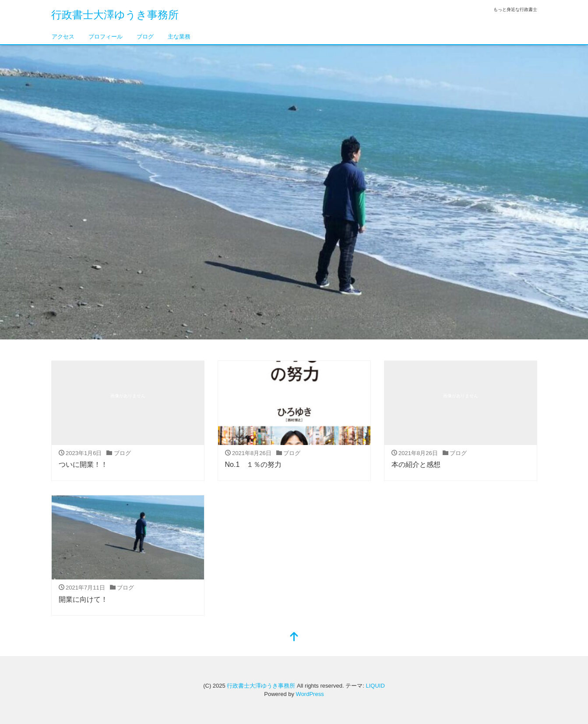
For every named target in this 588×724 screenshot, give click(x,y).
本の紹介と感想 (416, 464)
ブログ (145, 37)
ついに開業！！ (83, 464)
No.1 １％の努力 (254, 464)
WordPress (310, 694)
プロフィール (106, 37)
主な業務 (179, 37)
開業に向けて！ (83, 599)
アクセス (63, 37)
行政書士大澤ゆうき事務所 (115, 15)
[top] (294, 637)
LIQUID (375, 686)
